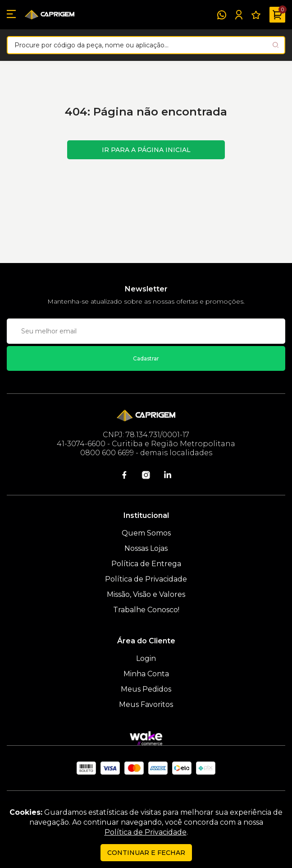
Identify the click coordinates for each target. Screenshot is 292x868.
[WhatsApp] (222, 15)
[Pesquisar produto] (276, 45)
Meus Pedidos (146, 689)
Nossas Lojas (146, 548)
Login (146, 658)
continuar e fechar (146, 853)
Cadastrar (146, 358)
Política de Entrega (146, 564)
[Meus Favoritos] (256, 15)
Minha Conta (146, 674)
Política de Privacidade (146, 579)
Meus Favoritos (146, 704)
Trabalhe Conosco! (146, 610)
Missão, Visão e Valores (146, 594)
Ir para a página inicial (146, 150)
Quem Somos (146, 533)
